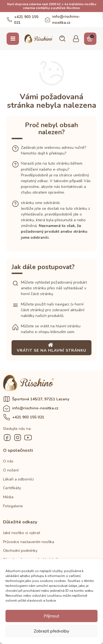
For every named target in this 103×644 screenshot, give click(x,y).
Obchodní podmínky (20, 551)
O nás (8, 461)
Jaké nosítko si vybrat (22, 533)
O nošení (11, 470)
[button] (62, 39)
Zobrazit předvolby (51, 631)
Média (8, 497)
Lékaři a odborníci (18, 479)
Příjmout (51, 616)
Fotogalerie (13, 506)
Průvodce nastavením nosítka (29, 542)
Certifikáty (12, 488)
